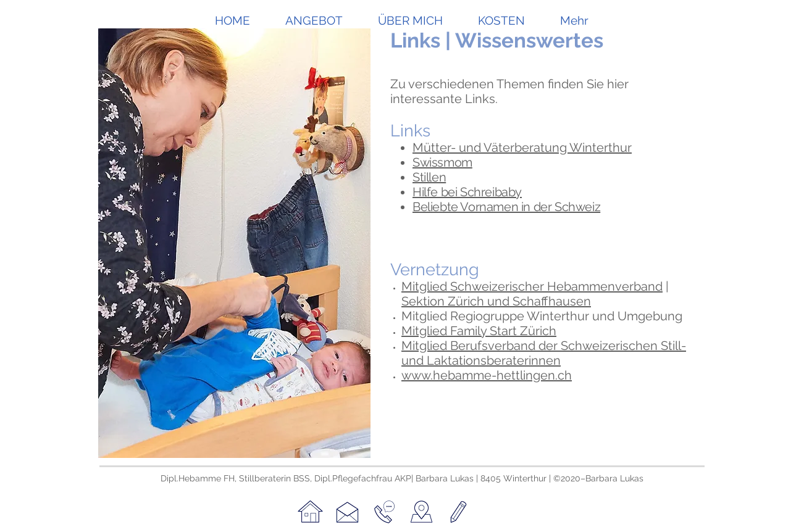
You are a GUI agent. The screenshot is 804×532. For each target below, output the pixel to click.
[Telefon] (384, 512)
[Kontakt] (347, 512)
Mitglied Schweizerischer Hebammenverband (532, 286)
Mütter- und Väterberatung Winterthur (522, 148)
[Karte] (421, 512)
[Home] (310, 512)
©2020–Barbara (587, 478)
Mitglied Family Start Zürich (479, 331)
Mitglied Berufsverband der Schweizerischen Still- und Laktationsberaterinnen (544, 353)
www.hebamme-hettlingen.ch (487, 375)
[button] (314, 18)
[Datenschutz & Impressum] (459, 512)
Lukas (632, 478)
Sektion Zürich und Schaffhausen (496, 301)
